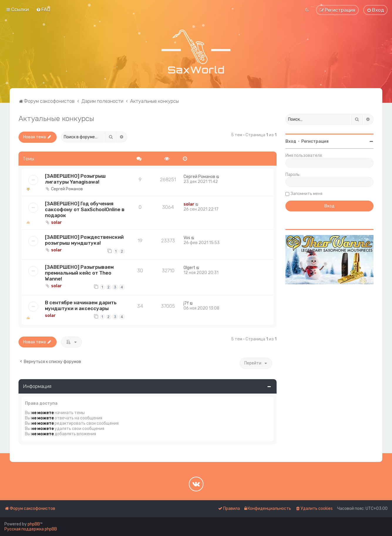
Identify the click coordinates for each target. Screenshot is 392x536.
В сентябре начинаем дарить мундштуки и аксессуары (81, 305)
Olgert (189, 268)
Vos (187, 238)
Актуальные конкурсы (56, 118)
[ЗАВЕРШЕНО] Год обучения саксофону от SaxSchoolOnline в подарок (85, 209)
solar (57, 222)
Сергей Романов (67, 189)
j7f (186, 303)
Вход (291, 141)
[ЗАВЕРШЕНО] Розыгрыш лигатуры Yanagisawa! (75, 179)
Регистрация (315, 141)
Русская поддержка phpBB (31, 529)
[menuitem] (43, 9)
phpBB (34, 524)
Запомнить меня (307, 194)
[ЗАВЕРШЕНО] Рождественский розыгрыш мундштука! (84, 240)
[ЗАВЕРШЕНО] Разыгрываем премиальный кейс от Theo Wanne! (79, 273)
